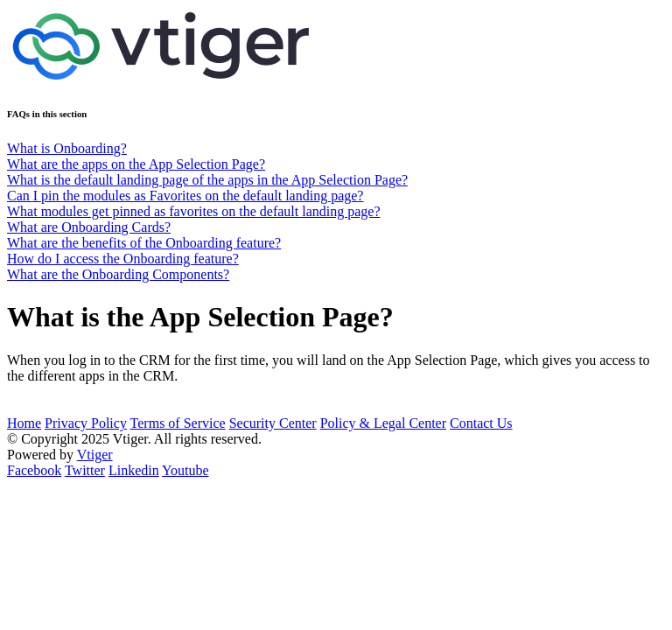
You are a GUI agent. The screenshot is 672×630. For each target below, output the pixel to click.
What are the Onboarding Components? (118, 274)
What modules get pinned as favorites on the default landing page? (194, 211)
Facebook (34, 470)
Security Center (273, 423)
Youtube (185, 470)
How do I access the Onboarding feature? (123, 259)
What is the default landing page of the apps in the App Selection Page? (207, 180)
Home (24, 423)
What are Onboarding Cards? (89, 227)
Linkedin (134, 470)
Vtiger (95, 455)
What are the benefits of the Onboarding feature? (144, 243)
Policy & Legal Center (383, 423)
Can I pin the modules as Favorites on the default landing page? (185, 196)
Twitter (85, 470)
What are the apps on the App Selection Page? (136, 164)
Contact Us (481, 423)
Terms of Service (178, 423)
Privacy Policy (86, 423)
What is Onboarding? (67, 148)
